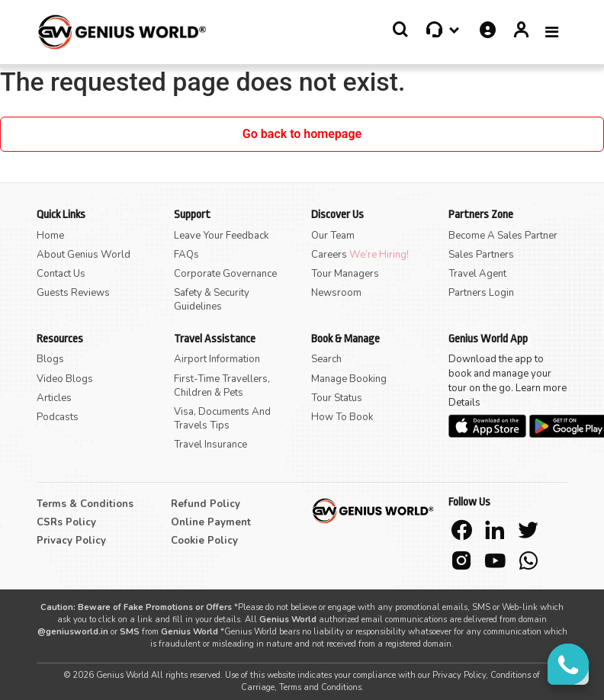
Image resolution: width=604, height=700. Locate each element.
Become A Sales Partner (503, 236)
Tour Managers (345, 274)
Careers (330, 255)
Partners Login (481, 293)
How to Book (342, 417)
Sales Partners (481, 255)
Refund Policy (206, 504)
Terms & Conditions (85, 504)
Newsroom (336, 293)
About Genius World (84, 255)
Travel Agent (477, 274)
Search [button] (326, 359)
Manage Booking (349, 379)
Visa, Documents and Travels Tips (222, 419)
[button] (400, 31)
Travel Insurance (210, 445)
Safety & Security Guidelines (212, 300)
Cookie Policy (204, 541)
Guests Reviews (73, 293)
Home (50, 236)
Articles (54, 398)
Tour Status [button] (337, 398)
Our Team (333, 236)
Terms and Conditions (320, 687)
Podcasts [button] (58, 417)
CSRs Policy (66, 522)
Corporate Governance (225, 274)
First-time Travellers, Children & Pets (222, 386)
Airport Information (217, 359)
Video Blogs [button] (65, 379)
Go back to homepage (302, 134)
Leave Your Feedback (221, 236)
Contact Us (61, 274)
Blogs (50, 359)
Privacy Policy (71, 541)
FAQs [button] (186, 255)
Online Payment (211, 522)
